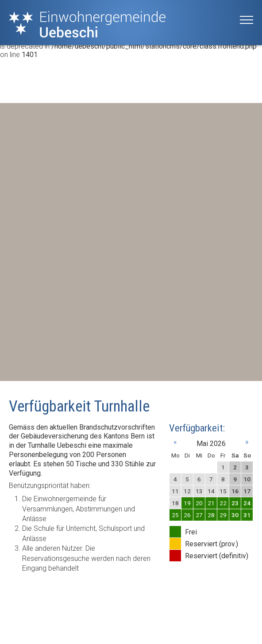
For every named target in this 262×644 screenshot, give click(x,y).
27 (199, 515)
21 (211, 503)
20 (199, 503)
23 (235, 503)
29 (223, 515)
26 (187, 515)
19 (187, 503)
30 (235, 515)
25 (175, 515)
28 (211, 515)
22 (223, 503)
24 (247, 503)
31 (247, 515)
